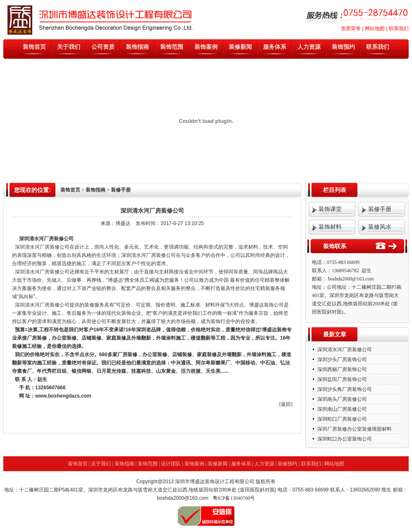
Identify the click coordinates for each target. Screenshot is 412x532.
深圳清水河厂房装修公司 (42, 305)
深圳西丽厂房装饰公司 (341, 369)
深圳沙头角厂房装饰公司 (344, 389)
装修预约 (287, 464)
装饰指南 (137, 47)
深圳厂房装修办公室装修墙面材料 (354, 429)
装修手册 (380, 209)
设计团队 (171, 464)
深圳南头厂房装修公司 (341, 399)
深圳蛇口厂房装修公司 (341, 419)
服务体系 (275, 47)
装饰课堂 (330, 209)
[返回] (286, 404)
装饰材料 (330, 227)
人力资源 (309, 47)
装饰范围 (172, 47)
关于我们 (69, 47)
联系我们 (399, 29)
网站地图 (375, 29)
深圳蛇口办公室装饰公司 (344, 439)
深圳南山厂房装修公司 (341, 409)
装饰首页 (34, 47)
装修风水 (380, 227)
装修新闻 (240, 47)
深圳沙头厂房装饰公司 (341, 359)
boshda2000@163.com (351, 279)
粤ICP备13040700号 (234, 498)
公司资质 (103, 47)
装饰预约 (343, 47)
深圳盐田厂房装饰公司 (341, 379)
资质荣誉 (351, 29)
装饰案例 (206, 47)
